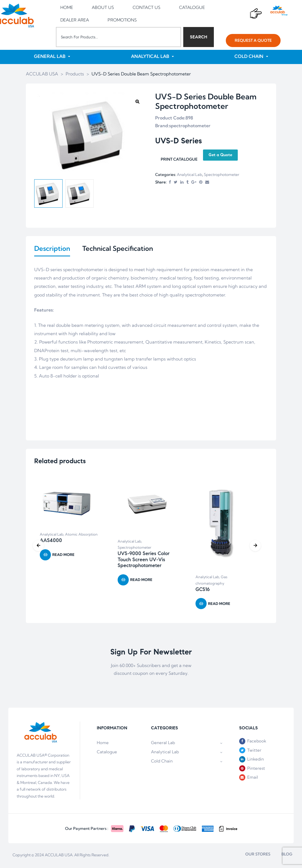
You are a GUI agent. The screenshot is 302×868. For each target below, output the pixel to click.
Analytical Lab (190, 175)
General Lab (187, 744)
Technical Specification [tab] (118, 249)
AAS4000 (51, 541)
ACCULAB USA (59, 856)
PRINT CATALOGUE (179, 160)
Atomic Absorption (81, 536)
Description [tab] (52, 249)
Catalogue (107, 753)
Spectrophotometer (221, 175)
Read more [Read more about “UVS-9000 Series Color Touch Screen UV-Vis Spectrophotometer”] (141, 581)
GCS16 (203, 590)
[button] (253, 41)
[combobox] (118, 37)
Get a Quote (220, 155)
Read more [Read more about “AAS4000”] (63, 556)
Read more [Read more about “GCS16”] (219, 605)
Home (103, 744)
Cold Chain (187, 762)
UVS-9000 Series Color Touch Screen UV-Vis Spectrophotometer (144, 561)
